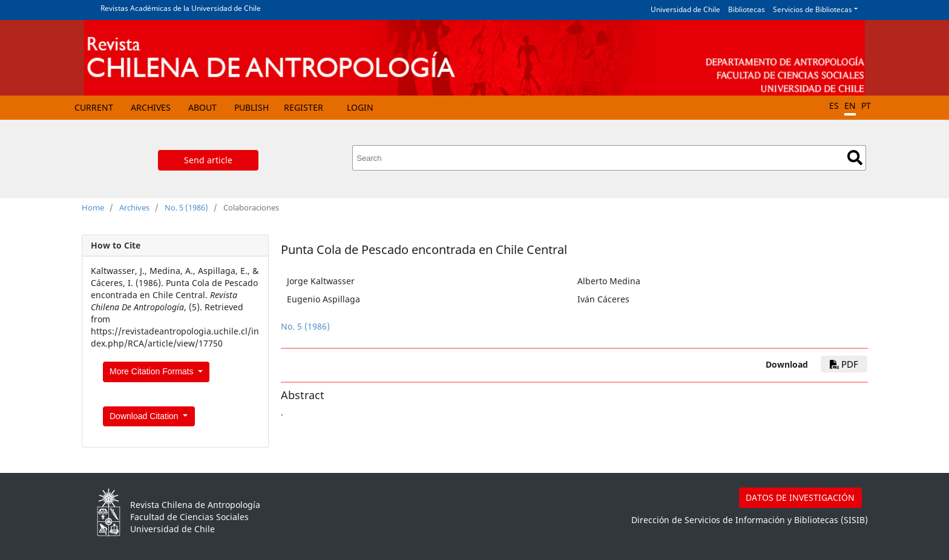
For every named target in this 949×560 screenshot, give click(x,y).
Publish (251, 107)
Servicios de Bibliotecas (813, 9)
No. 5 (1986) (186, 207)
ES (834, 106)
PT (866, 106)
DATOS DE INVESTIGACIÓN (800, 497)
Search (855, 158)
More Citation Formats (153, 371)
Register (304, 107)
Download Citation (145, 416)
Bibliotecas (747, 9)
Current (94, 107)
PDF (844, 364)
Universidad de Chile (685, 9)
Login (360, 107)
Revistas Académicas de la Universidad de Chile (181, 8)
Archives (151, 107)
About (202, 107)
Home (93, 207)
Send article (208, 160)
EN (850, 106)
